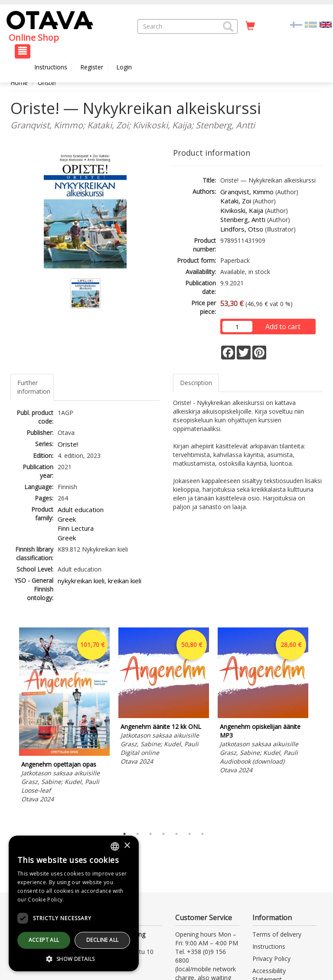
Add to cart (283, 327)
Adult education (81, 510)
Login (124, 67)
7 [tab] (202, 834)
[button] (228, 26)
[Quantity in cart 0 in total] (250, 26)
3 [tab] (150, 834)
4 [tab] (163, 834)
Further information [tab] (34, 387)
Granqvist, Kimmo (247, 192)
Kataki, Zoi (236, 201)
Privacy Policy (271, 959)
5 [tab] (176, 834)
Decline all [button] (102, 940)
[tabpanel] (64, 716)
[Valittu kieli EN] (326, 24)
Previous (8, 725)
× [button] (127, 846)
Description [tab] (196, 383)
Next (318, 725)
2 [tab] (137, 834)
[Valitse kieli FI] (296, 24)
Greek (67, 519)
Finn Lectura (76, 528)
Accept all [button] (44, 940)
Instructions (51, 67)
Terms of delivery (277, 934)
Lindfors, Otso (242, 229)
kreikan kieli (125, 581)
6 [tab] (189, 834)
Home (19, 83)
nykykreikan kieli (81, 581)
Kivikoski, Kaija (242, 210)
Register (92, 67)
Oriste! (47, 83)
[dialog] (74, 903)
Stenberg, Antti (243, 219)
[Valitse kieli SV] (311, 24)
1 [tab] (124, 834)
